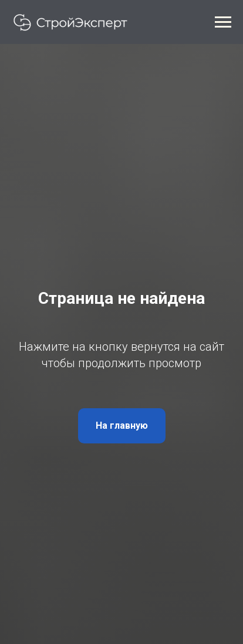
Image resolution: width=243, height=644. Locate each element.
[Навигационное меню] (223, 22)
